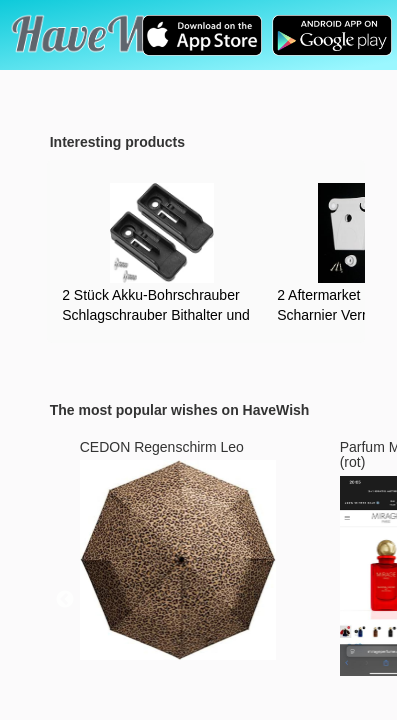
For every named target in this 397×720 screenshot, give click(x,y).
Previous (65, 600)
